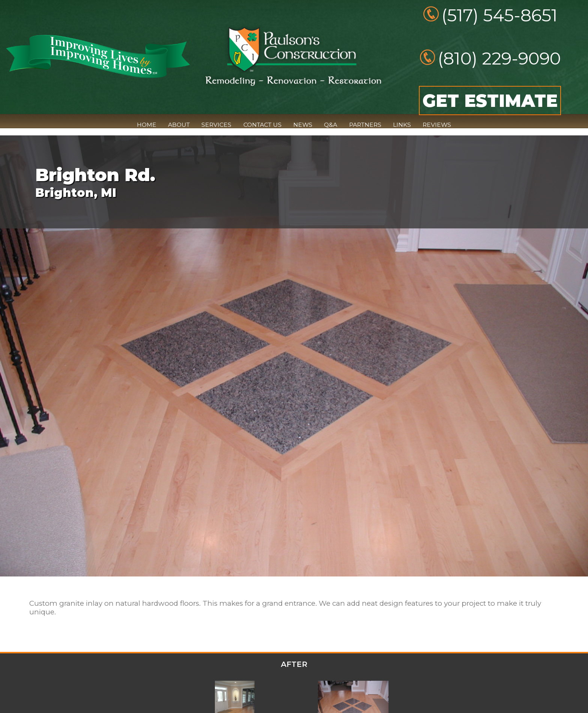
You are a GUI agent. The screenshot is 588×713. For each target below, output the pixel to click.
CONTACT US (262, 125)
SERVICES (216, 125)
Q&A (331, 125)
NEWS (303, 125)
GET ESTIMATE (490, 100)
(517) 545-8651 (499, 15)
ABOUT (179, 125)
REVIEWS (437, 125)
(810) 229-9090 (499, 58)
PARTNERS (365, 125)
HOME (147, 125)
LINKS (402, 125)
